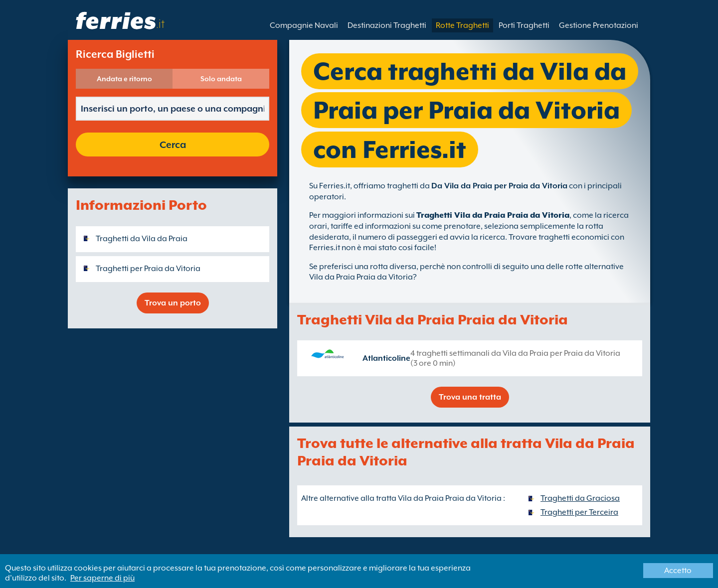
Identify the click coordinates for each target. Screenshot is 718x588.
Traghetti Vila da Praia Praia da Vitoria (493, 215)
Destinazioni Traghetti (387, 25)
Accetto (678, 571)
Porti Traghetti (524, 25)
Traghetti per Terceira (579, 512)
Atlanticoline (386, 358)
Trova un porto (173, 303)
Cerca (173, 145)
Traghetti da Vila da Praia (142, 239)
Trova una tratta (470, 397)
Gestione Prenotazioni (599, 25)
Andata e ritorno (124, 79)
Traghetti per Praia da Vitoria (148, 269)
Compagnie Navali (304, 25)
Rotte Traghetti (462, 25)
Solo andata (221, 79)
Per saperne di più (102, 578)
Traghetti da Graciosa (580, 498)
